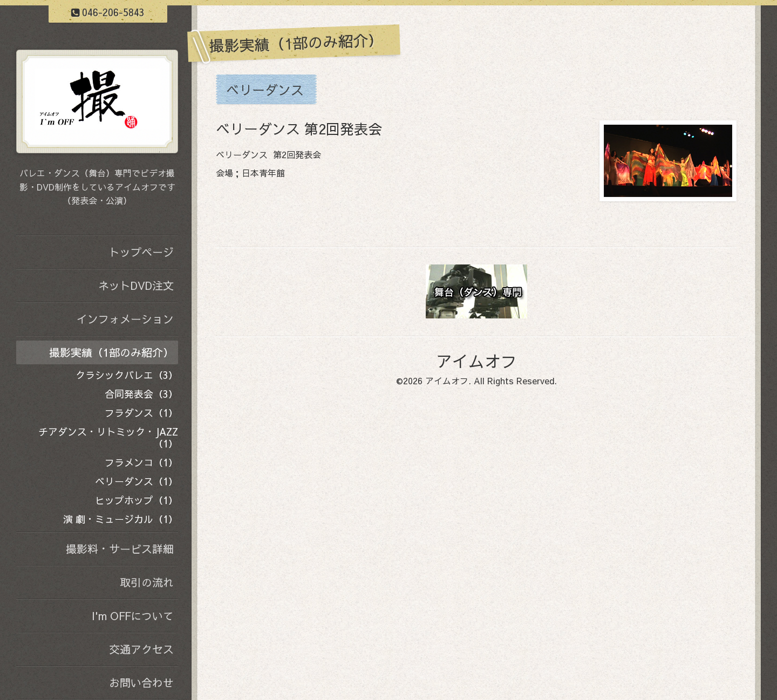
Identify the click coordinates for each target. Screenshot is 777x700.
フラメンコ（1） (141, 462)
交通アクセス (141, 649)
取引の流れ (147, 582)
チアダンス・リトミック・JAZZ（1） (108, 437)
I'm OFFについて (133, 616)
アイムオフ (476, 361)
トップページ (141, 252)
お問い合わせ (141, 682)
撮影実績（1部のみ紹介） (111, 352)
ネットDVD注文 (136, 285)
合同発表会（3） (141, 394)
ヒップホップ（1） (137, 500)
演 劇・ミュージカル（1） (121, 519)
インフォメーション (125, 319)
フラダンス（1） (141, 413)
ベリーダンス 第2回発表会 (299, 128)
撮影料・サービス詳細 (120, 549)
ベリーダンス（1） (137, 481)
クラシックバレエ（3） (127, 375)
